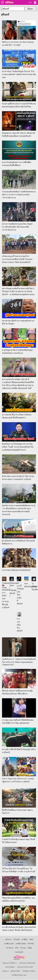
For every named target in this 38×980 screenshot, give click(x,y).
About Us (5, 971)
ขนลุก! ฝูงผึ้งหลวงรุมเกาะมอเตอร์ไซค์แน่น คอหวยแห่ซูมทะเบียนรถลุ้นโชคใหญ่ (19, 95)
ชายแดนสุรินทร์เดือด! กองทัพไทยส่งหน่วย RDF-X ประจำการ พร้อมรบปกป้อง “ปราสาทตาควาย (19, 184)
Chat (31, 939)
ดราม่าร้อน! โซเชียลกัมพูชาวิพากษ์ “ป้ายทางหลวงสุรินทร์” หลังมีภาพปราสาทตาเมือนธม (19, 64)
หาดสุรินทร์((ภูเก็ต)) (27, 582)
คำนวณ (23, 948)
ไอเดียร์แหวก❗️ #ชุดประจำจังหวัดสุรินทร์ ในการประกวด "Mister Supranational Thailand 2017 (19, 652)
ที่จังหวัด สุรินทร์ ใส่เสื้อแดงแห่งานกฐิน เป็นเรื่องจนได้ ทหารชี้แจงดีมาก (19, 682)
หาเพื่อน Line (9, 944)
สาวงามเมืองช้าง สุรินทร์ (20, 622)
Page (30, 948)
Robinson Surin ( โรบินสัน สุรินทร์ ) (12, 587)
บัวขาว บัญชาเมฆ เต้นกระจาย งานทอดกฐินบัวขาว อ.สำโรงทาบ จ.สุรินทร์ (19, 770)
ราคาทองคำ (19, 952)
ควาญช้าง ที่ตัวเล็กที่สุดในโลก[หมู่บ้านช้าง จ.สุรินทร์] (19, 740)
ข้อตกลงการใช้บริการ (10, 963)
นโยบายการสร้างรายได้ (25, 967)
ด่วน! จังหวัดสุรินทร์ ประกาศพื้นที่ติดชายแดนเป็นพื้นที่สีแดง (19, 153)
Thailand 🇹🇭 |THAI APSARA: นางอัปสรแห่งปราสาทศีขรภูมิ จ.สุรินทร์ (5, 593)
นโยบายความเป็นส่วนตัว (27, 963)
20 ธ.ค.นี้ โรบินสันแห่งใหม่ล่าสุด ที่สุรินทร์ (20, 591)
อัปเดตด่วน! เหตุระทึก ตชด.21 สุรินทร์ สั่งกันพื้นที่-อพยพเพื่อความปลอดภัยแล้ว (19, 124)
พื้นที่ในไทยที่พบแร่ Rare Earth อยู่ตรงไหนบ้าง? (19, 801)
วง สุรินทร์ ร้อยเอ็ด (35, 584)
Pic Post (31, 944)
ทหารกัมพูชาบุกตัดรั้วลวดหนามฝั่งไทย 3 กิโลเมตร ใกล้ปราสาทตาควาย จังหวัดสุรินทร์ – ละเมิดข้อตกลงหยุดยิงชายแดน (19, 281)
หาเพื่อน (25, 939)
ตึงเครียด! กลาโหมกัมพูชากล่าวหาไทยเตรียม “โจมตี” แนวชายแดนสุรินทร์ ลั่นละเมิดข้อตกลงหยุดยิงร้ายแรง (19, 437)
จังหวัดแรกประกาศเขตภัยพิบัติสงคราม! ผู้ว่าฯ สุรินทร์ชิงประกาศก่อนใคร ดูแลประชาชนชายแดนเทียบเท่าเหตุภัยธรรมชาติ (19, 500)
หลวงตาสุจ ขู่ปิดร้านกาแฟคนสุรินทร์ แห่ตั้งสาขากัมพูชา (19, 312)
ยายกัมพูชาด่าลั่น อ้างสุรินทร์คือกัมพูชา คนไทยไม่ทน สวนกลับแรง (19, 341)
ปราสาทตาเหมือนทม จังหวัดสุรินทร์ (19, 560)
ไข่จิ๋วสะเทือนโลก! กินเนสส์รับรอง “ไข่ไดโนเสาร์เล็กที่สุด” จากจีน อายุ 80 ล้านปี (19, 860)
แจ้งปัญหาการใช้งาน (29, 971)
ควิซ (17, 948)
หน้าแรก (8, 939)
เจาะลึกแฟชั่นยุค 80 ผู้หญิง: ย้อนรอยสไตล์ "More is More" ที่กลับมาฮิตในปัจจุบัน (19, 918)
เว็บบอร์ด (16, 939)
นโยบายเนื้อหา (10, 967)
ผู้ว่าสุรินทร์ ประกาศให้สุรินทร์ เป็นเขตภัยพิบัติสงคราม (19, 532)
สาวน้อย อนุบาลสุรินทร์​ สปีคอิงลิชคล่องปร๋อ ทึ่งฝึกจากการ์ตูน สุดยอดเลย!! (19, 711)
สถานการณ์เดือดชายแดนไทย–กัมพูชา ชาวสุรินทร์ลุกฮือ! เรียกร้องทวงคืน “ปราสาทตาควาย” (19, 217)
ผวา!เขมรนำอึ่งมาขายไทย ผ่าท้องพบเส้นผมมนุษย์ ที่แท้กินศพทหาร (19, 406)
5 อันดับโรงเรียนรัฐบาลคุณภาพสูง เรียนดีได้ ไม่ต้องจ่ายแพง (19, 830)
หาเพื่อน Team (21, 944)
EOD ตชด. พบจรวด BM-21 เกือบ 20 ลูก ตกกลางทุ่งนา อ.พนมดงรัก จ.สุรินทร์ (19, 467)
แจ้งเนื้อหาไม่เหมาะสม (19, 975)
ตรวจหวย (10, 948)
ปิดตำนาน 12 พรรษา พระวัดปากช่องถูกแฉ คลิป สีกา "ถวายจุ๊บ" (19, 33)
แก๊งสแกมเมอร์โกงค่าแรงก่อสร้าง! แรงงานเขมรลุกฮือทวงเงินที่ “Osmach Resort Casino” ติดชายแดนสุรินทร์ (19, 249)
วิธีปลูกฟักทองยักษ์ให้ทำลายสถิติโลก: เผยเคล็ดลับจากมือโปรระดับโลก (19, 889)
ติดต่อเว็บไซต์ (15, 971)
